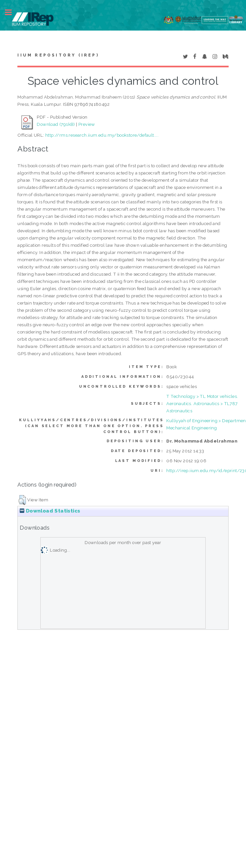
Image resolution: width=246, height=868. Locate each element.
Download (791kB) (56, 124)
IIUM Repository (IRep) (58, 55)
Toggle (12, 12)
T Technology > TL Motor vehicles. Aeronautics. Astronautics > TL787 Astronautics (202, 403)
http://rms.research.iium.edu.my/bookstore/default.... (102, 135)
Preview (87, 124)
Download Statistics (50, 511)
